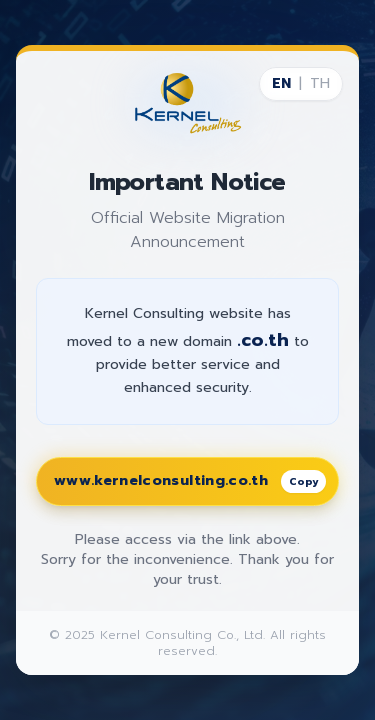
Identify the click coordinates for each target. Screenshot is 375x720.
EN (281, 84)
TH (320, 84)
